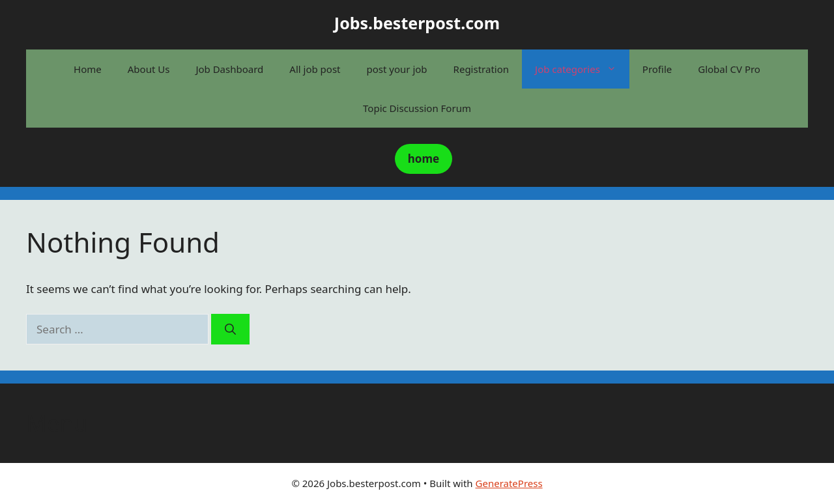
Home (88, 69)
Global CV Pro (729, 69)
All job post (315, 69)
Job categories (582, 69)
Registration (481, 69)
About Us (149, 69)
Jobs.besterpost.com (417, 23)
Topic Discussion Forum (417, 108)
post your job (397, 69)
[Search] (230, 329)
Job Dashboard (229, 69)
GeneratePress (509, 483)
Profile (657, 69)
